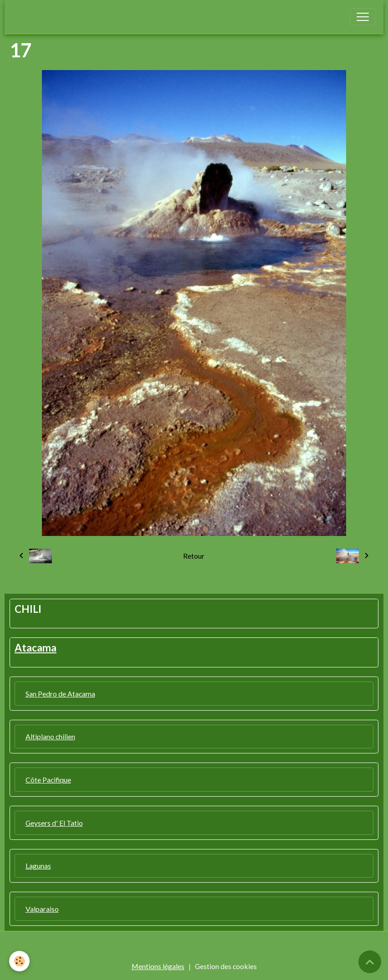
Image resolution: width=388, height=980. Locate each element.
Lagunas (38, 866)
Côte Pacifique (48, 780)
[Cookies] (19, 961)
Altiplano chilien (50, 736)
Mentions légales (158, 966)
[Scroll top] (370, 962)
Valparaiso (42, 909)
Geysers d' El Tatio (54, 823)
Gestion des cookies (226, 966)
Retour (194, 556)
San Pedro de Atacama (60, 694)
